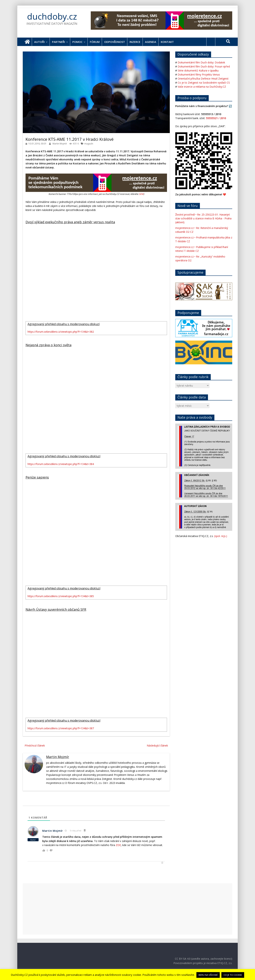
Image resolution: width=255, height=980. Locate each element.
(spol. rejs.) (221, 536)
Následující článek (157, 745)
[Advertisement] (127, 909)
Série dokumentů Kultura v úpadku (198, 70)
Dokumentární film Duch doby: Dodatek (201, 62)
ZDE (118, 845)
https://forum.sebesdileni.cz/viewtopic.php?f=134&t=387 (61, 728)
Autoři (39, 42)
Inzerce (135, 42)
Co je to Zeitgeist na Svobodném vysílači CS (204, 83)
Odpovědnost (115, 42)
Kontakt (167, 42)
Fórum (95, 42)
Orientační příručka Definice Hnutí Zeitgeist (203, 79)
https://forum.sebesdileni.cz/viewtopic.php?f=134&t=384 (61, 464)
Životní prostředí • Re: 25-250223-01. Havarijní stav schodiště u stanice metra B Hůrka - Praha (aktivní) (203, 218)
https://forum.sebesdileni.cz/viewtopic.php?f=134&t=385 (61, 596)
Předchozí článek (35, 745)
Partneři (59, 42)
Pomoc (77, 42)
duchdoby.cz (52, 16)
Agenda (151, 42)
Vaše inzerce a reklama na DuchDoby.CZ (202, 87)
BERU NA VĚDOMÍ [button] (208, 975)
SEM (141, 194)
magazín (89, 144)
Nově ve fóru (188, 206)
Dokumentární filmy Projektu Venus (199, 75)
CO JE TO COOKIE (233, 975)
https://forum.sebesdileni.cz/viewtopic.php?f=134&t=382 (61, 332)
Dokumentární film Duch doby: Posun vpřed (204, 66)
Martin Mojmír (60, 144)
